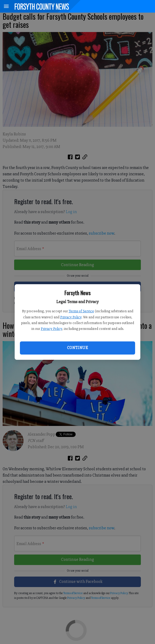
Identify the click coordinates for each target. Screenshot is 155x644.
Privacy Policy (71, 317)
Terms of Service (81, 311)
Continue (77, 348)
